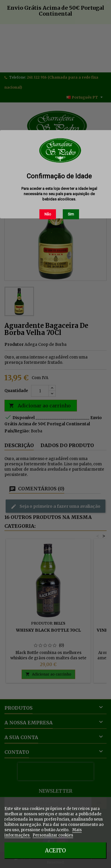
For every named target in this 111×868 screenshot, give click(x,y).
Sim (71, 214)
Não (48, 214)
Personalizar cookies (53, 835)
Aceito (55, 850)
